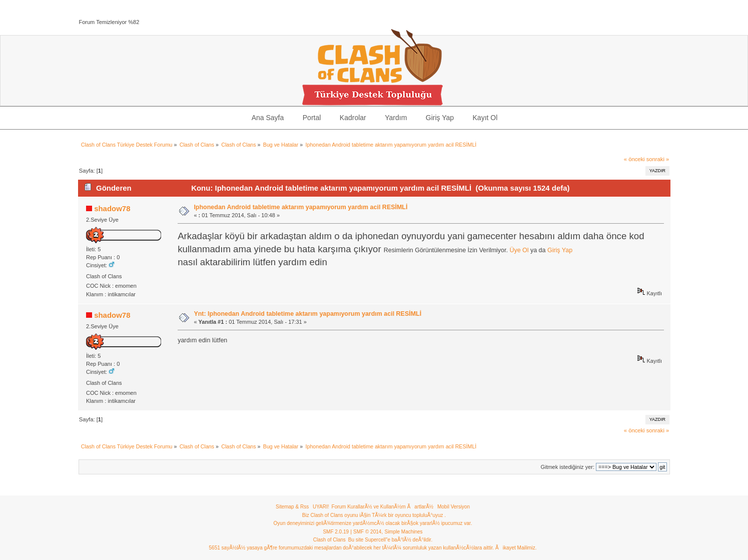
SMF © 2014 (367, 532)
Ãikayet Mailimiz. (516, 548)
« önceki (634, 159)
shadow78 (112, 208)
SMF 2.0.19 (336, 532)
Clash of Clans (329, 540)
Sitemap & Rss (292, 507)
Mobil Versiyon (454, 507)
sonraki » (658, 159)
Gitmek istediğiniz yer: (567, 467)
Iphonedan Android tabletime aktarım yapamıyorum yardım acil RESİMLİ (300, 207)
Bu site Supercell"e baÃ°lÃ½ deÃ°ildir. (390, 540)
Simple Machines (403, 532)
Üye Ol (519, 250)
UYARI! (321, 507)
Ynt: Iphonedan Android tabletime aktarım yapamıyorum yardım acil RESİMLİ (307, 314)
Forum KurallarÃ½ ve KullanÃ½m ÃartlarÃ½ (383, 507)
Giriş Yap (560, 250)
